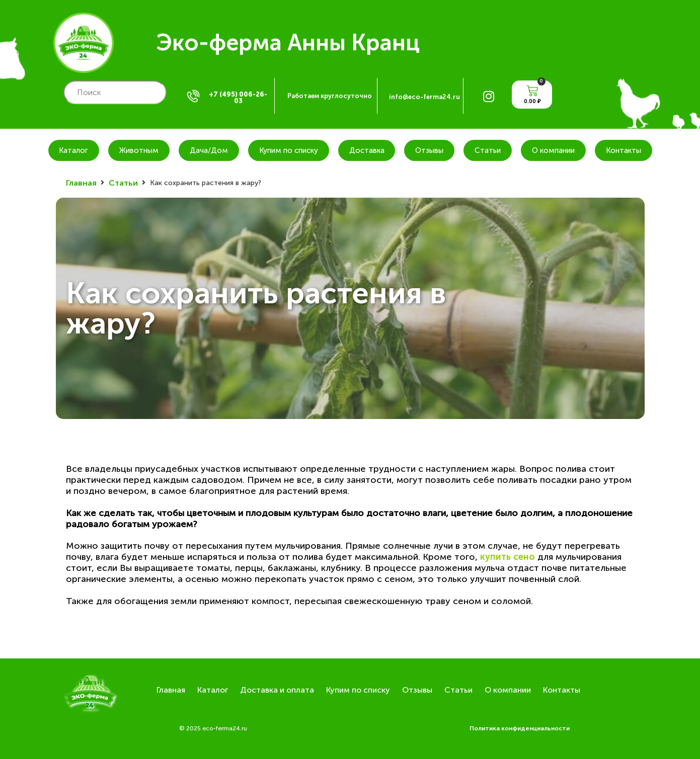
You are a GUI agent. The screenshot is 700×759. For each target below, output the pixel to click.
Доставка (367, 150)
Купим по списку (289, 150)
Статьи (488, 150)
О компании (553, 150)
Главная (81, 183)
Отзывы (429, 150)
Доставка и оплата (277, 690)
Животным (139, 150)
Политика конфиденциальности (520, 728)
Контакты (624, 150)
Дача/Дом (209, 150)
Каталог (73, 150)
